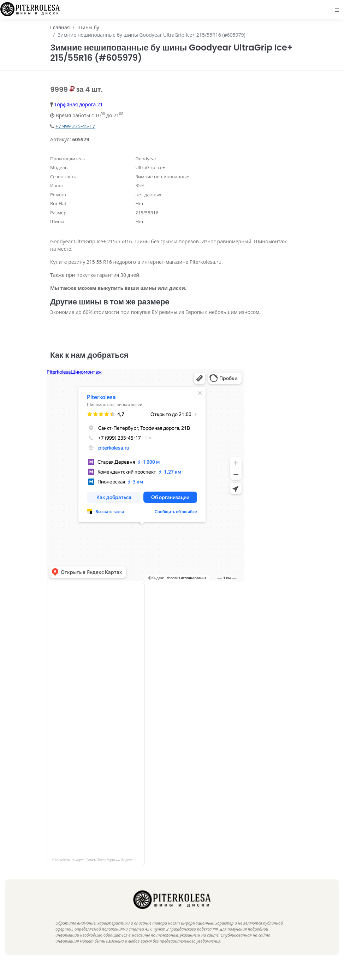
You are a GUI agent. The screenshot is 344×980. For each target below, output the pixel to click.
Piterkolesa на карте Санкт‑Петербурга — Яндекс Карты (98, 871)
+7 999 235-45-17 (75, 126)
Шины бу (88, 27)
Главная (60, 27)
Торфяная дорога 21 (79, 104)
